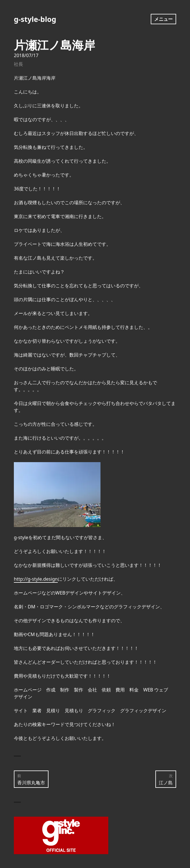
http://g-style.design (36, 579)
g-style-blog (35, 19)
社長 (18, 64)
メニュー (163, 19)
